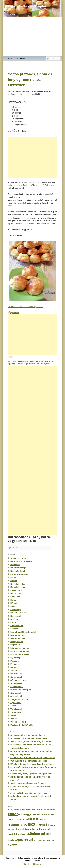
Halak (13, 600)
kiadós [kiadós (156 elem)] (42, 819)
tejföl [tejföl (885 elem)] (49, 834)
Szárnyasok (16, 693)
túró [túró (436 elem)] (26, 840)
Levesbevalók (17, 626)
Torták (13, 706)
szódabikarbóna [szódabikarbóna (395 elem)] (16, 834)
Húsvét (14, 603)
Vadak (13, 715)
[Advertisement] (32, 36)
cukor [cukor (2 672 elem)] (13, 814)
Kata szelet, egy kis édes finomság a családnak (33, 758)
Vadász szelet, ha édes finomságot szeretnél (31, 741)
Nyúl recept (16, 658)
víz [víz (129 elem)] (34, 840)
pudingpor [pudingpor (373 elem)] (41, 829)
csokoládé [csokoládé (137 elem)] (51, 810)
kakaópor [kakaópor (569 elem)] (34, 819)
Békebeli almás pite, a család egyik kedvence (32, 764)
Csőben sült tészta (19, 574)
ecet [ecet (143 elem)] (24, 815)
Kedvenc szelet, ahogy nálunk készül (28, 735)
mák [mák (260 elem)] (15, 829)
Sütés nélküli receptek (21, 690)
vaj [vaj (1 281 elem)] (31, 840)
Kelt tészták (16, 616)
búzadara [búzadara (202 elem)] (37, 810)
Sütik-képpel (20, 58)
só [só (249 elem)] (26, 834)
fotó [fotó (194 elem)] (52, 815)
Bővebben (37, 864)
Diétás (13, 577)
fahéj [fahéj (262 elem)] (39, 815)
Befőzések (15, 565)
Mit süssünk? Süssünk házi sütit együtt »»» (25, 307)
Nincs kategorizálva (20, 654)
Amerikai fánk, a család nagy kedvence (29, 793)
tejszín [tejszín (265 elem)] (11, 840)
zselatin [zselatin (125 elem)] (48, 840)
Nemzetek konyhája (20, 651)
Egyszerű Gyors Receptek (27, 6)
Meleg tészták (17, 642)
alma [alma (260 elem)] (10, 809)
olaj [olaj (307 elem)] (24, 829)
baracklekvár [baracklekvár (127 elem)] (17, 810)
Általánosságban (18, 558)
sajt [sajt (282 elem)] (49, 829)
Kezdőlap (9, 58)
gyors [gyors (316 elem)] (11, 819)
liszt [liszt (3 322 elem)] (31, 824)
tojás (10, 364)
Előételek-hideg (18, 584)
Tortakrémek (16, 709)
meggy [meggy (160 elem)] (10, 829)
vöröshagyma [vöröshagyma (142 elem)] (41, 840)
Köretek (14, 619)
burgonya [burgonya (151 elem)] (29, 810)
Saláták (14, 670)
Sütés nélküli (17, 687)
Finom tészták (17, 590)
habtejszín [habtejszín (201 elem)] (18, 819)
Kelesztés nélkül (18, 613)
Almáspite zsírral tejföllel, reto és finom (29, 738)
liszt (46, 361)
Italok (13, 606)
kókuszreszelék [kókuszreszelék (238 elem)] (15, 825)
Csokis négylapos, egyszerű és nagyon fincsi (32, 774)
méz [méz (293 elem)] (20, 829)
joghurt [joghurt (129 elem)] (25, 819)
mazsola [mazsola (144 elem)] (52, 825)
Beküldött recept (22, 361)
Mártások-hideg (18, 635)
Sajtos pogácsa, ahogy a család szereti (29, 783)
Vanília (14, 719)
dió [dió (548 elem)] (20, 814)
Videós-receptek (18, 722)
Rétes (13, 667)
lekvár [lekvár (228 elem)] (25, 825)
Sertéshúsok (16, 677)
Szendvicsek (16, 696)
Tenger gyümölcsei (19, 699)
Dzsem (14, 581)
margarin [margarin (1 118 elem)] (42, 824)
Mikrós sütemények (20, 648)
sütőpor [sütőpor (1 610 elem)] (34, 834)
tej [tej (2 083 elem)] (43, 834)
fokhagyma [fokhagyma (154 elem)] (46, 815)
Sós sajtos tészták (19, 680)
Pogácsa (15, 661)
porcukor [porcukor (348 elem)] (31, 829)
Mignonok (15, 645)
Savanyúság (16, 674)
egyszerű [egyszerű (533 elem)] (31, 814)
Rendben (28, 864)
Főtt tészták (16, 593)
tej (53, 361)
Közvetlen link (35, 364)
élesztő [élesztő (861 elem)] (13, 845)
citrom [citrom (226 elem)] (44, 809)
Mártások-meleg (18, 638)
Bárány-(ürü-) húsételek (22, 561)
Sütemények (33, 361)
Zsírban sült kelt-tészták (22, 725)
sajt (50, 361)
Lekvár (14, 622)
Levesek (14, 629)
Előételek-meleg (18, 587)
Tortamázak (16, 712)
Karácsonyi (16, 610)
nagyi (26, 364)
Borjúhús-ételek (18, 571)
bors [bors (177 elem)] (23, 810)
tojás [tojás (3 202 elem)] (19, 839)
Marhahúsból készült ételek (23, 632)
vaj (14, 364)
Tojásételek (16, 703)
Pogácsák (15, 664)
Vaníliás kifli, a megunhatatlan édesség (29, 761)
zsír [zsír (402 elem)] (53, 840)
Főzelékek (15, 597)
